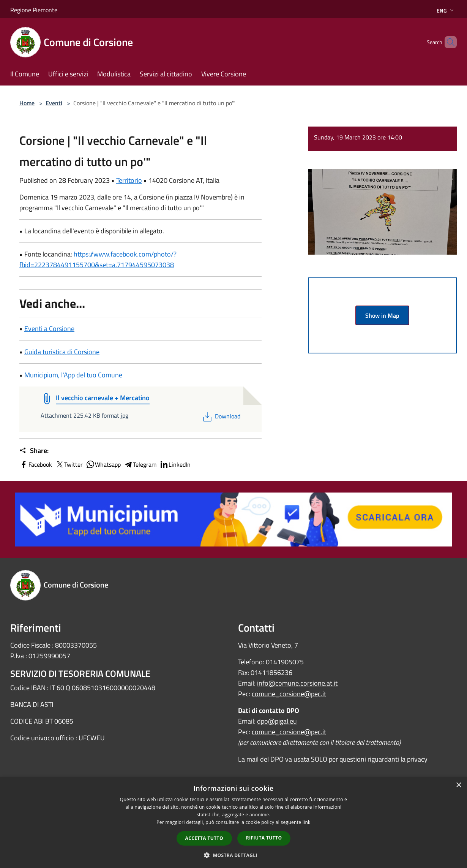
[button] (233, 855)
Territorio (129, 180)
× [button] (458, 785)
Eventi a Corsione (49, 329)
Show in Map (382, 315)
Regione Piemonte (34, 10)
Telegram (140, 464)
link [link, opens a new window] (307, 822)
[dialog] (233, 823)
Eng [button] (446, 10)
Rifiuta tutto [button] (264, 838)
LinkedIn (175, 464)
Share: (34, 451)
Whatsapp (103, 464)
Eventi (54, 103)
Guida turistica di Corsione (62, 352)
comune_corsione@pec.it (289, 694)
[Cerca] (448, 42)
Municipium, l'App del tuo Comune (73, 375)
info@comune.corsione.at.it (297, 683)
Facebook (36, 464)
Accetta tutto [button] (204, 838)
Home (27, 103)
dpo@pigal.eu (277, 721)
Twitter (69, 464)
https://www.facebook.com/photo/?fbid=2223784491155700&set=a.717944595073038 (98, 259)
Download (221, 416)
